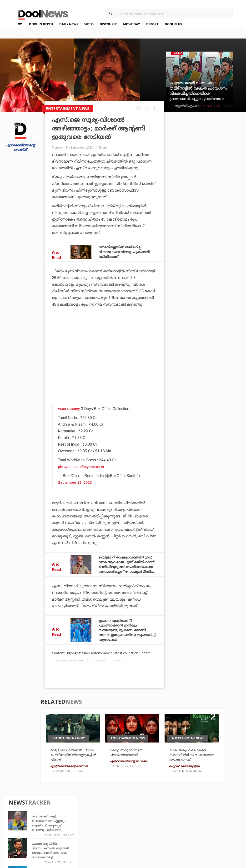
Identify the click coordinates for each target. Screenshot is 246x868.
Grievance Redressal (31, 845)
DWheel (73, 826)
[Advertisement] (104, 358)
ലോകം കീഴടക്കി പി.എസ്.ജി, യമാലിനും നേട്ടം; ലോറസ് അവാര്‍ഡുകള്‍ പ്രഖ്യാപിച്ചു (213, 282)
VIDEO (89, 24)
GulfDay (110, 839)
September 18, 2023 (75, 482)
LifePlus (110, 826)
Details (73, 839)
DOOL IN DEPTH (41, 24)
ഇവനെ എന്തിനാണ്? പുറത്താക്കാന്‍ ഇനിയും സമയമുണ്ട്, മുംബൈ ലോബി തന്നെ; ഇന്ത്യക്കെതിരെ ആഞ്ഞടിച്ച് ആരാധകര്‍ (125, 639)
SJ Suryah (99, 670)
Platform (148, 819)
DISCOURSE (108, 24)
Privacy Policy (25, 827)
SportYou (112, 832)
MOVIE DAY (132, 24)
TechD (72, 819)
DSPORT (152, 24)
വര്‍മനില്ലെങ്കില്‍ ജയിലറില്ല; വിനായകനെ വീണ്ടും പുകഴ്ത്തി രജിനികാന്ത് (128, 252)
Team (15, 820)
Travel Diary (114, 819)
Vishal (118, 670)
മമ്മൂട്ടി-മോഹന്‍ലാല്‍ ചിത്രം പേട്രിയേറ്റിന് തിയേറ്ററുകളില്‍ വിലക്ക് (73, 765)
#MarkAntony (69, 409)
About (17, 814)
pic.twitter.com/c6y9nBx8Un (81, 467)
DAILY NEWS (69, 24)
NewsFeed (148, 832)
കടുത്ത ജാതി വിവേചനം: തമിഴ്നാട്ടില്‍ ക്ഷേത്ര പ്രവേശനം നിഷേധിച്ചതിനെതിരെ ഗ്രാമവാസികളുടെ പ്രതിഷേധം (198, 91)
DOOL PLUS (173, 24)
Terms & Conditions (30, 833)
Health (73, 832)
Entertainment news (71, 670)
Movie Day (148, 826)
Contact (19, 839)
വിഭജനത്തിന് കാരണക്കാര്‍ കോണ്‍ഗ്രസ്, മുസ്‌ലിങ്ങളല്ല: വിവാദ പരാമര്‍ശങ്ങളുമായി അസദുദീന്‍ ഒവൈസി (215, 337)
